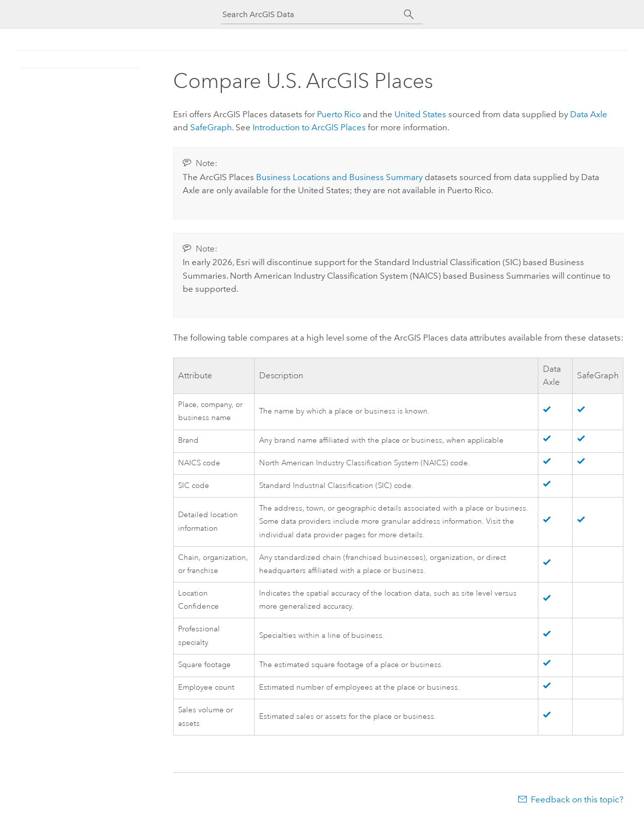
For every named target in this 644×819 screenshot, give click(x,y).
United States (420, 114)
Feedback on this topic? (577, 799)
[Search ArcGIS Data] (313, 14)
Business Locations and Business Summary (339, 177)
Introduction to (309, 127)
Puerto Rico (339, 114)
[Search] (409, 15)
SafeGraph (211, 127)
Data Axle (589, 114)
